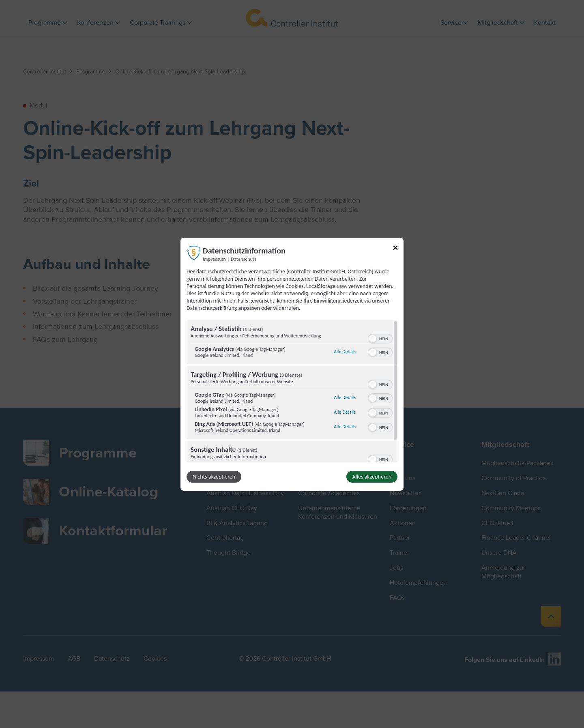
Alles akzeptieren (372, 477)
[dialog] (292, 364)
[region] (292, 391)
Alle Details (345, 352)
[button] (373, 339)
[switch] (380, 338)
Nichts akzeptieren (214, 477)
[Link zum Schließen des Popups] (395, 249)
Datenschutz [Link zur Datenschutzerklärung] (244, 259)
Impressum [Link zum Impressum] (214, 259)
